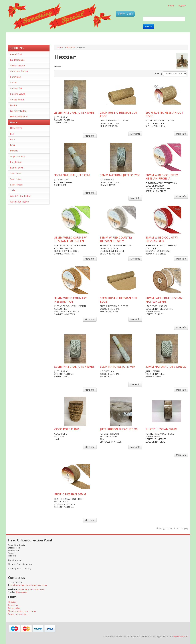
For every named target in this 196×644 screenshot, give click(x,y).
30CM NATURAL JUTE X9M (72, 175)
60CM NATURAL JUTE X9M (118, 367)
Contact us (13, 605)
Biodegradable (17, 60)
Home (60, 47)
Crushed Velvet (18, 94)
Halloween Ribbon (19, 117)
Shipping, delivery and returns (22, 611)
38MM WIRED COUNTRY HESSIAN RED (162, 239)
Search (148, 27)
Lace (13, 139)
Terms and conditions (18, 614)
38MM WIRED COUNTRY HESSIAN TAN (70, 300)
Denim (13, 105)
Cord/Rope (16, 77)
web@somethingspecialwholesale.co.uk (28, 585)
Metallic (14, 151)
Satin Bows (16, 173)
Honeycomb (16, 128)
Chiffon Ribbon (17, 66)
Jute (12, 134)
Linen (13, 145)
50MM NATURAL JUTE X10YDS (74, 367)
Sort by (158, 73)
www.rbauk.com (181, 636)
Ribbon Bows (17, 168)
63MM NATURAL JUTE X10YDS (166, 367)
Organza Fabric (18, 156)
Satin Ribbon (16, 185)
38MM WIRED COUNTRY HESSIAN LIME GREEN (70, 239)
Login (171, 6)
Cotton (14, 83)
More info (90, 136)
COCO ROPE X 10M (67, 429)
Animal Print (16, 54)
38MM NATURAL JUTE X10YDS (120, 175)
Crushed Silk (16, 88)
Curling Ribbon (17, 100)
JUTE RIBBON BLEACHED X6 (119, 429)
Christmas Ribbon (19, 71)
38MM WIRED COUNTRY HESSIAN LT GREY (116, 239)
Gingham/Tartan (18, 111)
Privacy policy (14, 608)
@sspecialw (21, 592)
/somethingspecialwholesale (31, 589)
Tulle (13, 190)
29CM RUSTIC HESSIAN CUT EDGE (119, 114)
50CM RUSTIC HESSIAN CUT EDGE (119, 300)
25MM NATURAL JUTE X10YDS (74, 113)
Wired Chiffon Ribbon (21, 196)
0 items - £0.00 (125, 14)
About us (12, 602)
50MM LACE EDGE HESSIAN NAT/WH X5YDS (164, 300)
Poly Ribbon (16, 162)
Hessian (14, 122)
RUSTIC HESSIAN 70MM (70, 494)
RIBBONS (17, 48)
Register (182, 6)
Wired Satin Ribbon (20, 202)
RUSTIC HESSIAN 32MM (161, 429)
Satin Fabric (16, 179)
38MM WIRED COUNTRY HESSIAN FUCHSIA (162, 177)
